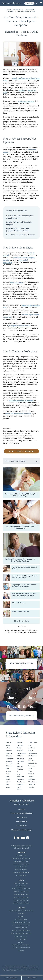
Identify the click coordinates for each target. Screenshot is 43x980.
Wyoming (31, 787)
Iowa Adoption (19, 9)
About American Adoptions (21, 925)
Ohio (30, 745)
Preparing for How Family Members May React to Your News (24, 586)
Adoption (21, 914)
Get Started (29, 3)
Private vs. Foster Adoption (21, 931)
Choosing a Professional (21, 892)
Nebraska (20, 769)
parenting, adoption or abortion (21, 400)
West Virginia (33, 782)
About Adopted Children (20, 611)
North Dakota (33, 743)
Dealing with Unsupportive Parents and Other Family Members (22, 560)
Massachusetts (21, 753)
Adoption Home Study (21, 894)
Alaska (8, 745)
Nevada (20, 772)
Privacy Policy (21, 822)
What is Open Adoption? (21, 900)
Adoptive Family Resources (21, 903)
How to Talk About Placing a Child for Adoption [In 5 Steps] (25, 577)
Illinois (8, 779)
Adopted (21, 916)
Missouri (20, 764)
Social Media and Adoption (21, 945)
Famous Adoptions (21, 939)
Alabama (9, 743)
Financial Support (21, 870)
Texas (30, 768)
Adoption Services (21, 928)
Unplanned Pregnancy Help (21, 864)
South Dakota (33, 763)
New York (20, 784)
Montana (20, 766)
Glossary (21, 942)
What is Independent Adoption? (21, 934)
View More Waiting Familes (21, 664)
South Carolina (31, 760)
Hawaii (8, 774)
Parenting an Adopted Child (21, 922)
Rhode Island (32, 756)
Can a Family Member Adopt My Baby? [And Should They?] (22, 495)
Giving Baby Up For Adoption (21, 858)
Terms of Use (21, 817)
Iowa (7, 784)
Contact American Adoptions (21, 813)
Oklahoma (32, 748)
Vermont (31, 774)
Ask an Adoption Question (21, 716)
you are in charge (17, 282)
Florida (8, 768)
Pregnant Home (21, 855)
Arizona (8, 748)
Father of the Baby (21, 867)
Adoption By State (21, 919)
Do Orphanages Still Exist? (21, 948)
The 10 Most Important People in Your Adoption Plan (22, 527)
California (9, 753)
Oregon (31, 751)
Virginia (31, 776)
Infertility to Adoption (21, 897)
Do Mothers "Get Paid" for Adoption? (20, 235)
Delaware (9, 761)
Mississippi (21, 761)
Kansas (8, 787)
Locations (22, 809)
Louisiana (20, 745)
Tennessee (32, 766)
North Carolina (20, 788)
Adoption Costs (21, 886)
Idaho (8, 776)
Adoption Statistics (21, 936)
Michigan (20, 756)
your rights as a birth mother (19, 326)
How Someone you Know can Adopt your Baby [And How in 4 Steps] (24, 594)
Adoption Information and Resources (21, 911)
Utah (30, 771)
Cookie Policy (21, 826)
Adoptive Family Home (21, 883)
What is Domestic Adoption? (21, 889)
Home (9, 9)
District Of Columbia (9, 765)
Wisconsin (32, 784)
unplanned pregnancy (26, 101)
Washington (32, 779)
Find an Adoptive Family (21, 861)
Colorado (9, 756)
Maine (19, 748)
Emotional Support (19, 602)
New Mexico (21, 782)
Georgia (8, 771)
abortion (22, 90)
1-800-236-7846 (21, 804)
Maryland (20, 751)
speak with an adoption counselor (18, 414)
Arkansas (9, 751)
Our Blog (21, 951)
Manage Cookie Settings (21, 830)
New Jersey (21, 779)
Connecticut (9, 759)
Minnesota (20, 759)
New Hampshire (21, 775)
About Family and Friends (26, 11)
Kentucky (20, 743)
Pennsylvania (33, 753)
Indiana (8, 782)
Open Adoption (21, 875)
